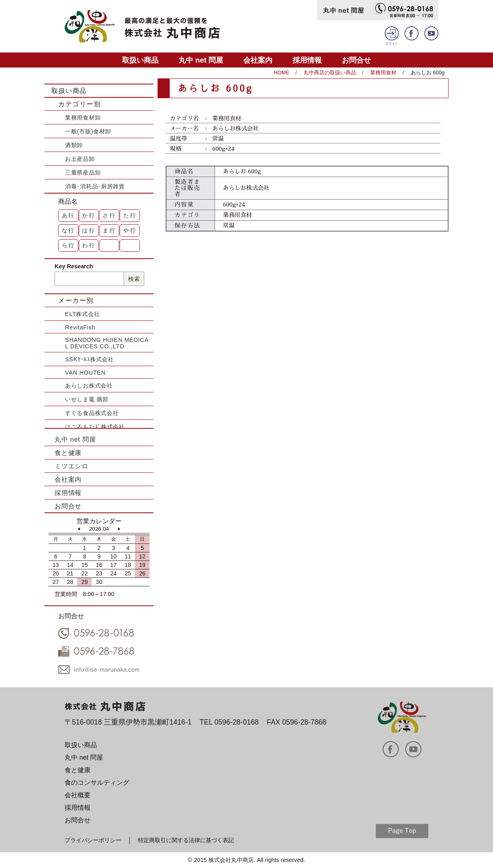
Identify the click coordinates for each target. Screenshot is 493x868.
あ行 (69, 215)
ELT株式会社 (82, 314)
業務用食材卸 (83, 118)
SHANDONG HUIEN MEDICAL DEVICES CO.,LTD (107, 343)
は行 (89, 230)
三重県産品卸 (83, 173)
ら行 (69, 245)
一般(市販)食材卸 (88, 131)
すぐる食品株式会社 (92, 413)
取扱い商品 (140, 60)
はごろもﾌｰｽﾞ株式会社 (95, 427)
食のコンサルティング (97, 783)
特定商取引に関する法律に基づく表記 (186, 840)
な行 (69, 230)
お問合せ (356, 60)
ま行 (110, 230)
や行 (130, 230)
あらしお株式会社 (89, 386)
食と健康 (68, 453)
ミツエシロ (72, 466)
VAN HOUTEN (85, 373)
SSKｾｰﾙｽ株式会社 (90, 359)
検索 (134, 279)
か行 (89, 215)
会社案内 (258, 60)
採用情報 (307, 60)
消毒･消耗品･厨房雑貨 (95, 186)
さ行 (110, 215)
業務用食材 (383, 73)
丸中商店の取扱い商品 (330, 73)
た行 (130, 215)
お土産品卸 (80, 159)
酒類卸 (74, 145)
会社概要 (78, 795)
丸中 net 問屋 (201, 60)
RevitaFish (80, 327)
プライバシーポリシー (93, 840)
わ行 (89, 245)
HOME (282, 73)
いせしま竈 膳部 (87, 399)
